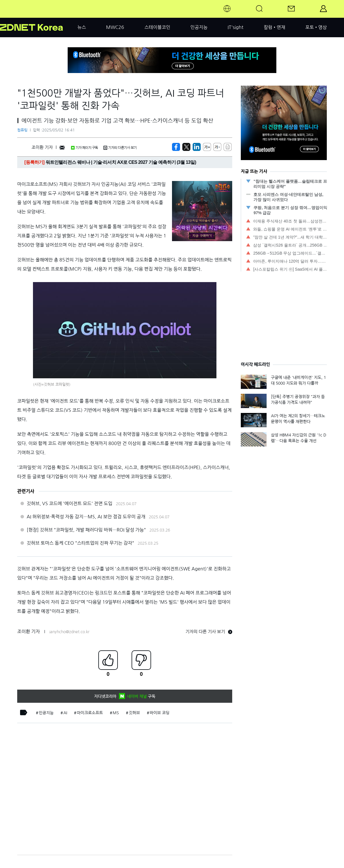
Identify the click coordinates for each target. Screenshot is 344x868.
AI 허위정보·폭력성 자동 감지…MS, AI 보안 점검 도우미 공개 (86, 517)
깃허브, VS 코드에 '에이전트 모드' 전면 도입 (70, 503)
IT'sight (235, 27)
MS (116, 713)
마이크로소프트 (90, 713)
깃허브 (134, 713)
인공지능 (199, 27)
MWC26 (115, 27)
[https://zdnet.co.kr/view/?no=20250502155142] (176, 147)
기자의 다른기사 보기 (120, 148)
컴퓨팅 (22, 130)
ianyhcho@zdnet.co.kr (69, 632)
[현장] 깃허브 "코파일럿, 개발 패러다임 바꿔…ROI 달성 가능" (86, 530)
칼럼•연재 (274, 27)
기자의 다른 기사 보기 (209, 632)
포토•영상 (316, 27)
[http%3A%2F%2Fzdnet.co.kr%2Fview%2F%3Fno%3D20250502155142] (197, 147)
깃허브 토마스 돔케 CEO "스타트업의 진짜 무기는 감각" (80, 543)
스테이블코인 (157, 27)
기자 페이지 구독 (84, 148)
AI (65, 713)
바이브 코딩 (160, 713)
